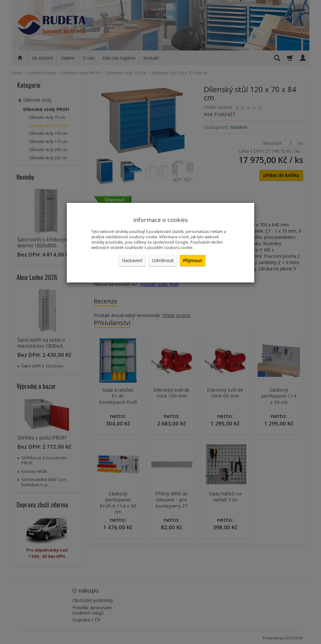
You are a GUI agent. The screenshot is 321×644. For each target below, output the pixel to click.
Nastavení (132, 260)
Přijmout (193, 260)
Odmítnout (163, 260)
